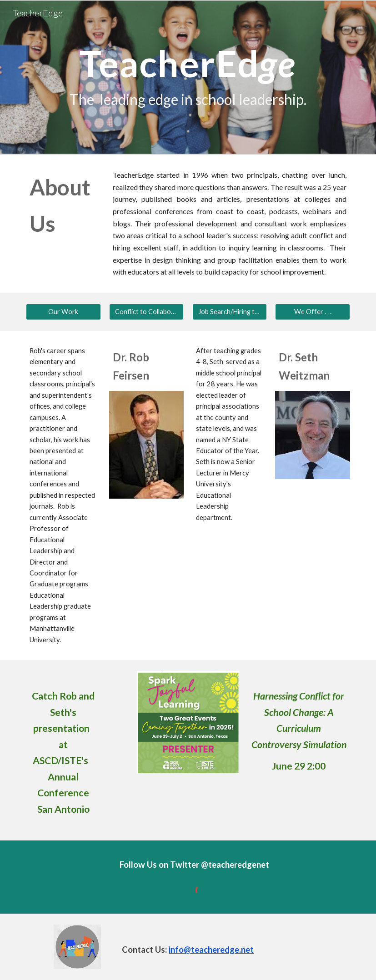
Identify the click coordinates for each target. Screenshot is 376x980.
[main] (188, 77)
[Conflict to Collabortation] (147, 312)
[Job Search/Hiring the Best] (230, 312)
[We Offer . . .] (313, 312)
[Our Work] (63, 312)
